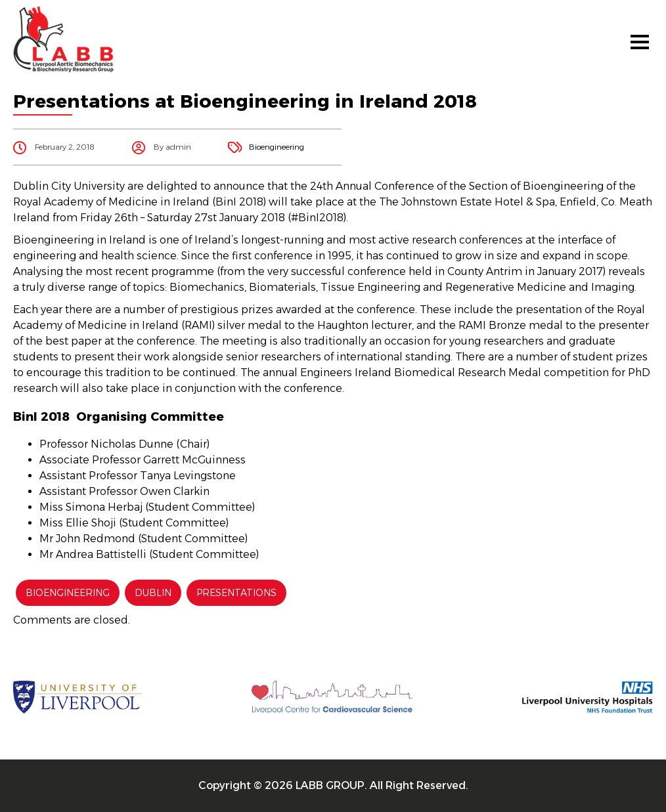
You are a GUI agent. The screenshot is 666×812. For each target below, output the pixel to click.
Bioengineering (277, 147)
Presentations (236, 593)
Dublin (153, 593)
